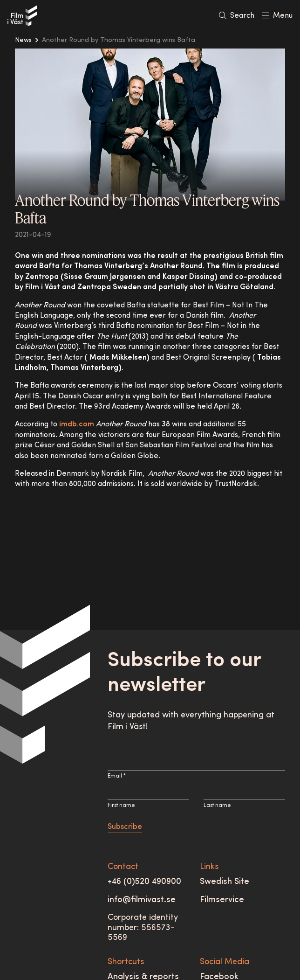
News (23, 40)
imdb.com (77, 424)
